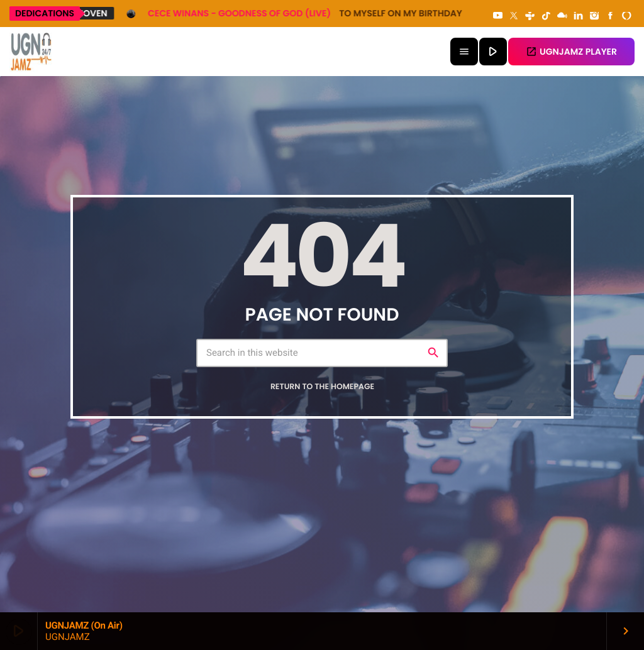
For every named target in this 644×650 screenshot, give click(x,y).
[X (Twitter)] (514, 16)
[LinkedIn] (579, 16)
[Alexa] (626, 16)
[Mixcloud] (562, 16)
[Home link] (31, 52)
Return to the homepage (322, 387)
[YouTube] (498, 16)
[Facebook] (611, 16)
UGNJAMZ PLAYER (571, 52)
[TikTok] (546, 16)
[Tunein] (530, 16)
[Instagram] (594, 16)
